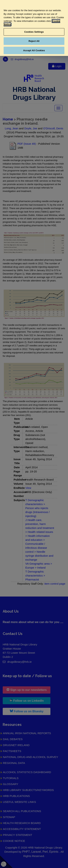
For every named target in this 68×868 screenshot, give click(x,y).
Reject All (34, 41)
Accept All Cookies (34, 50)
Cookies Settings (34, 32)
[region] (34, 28)
